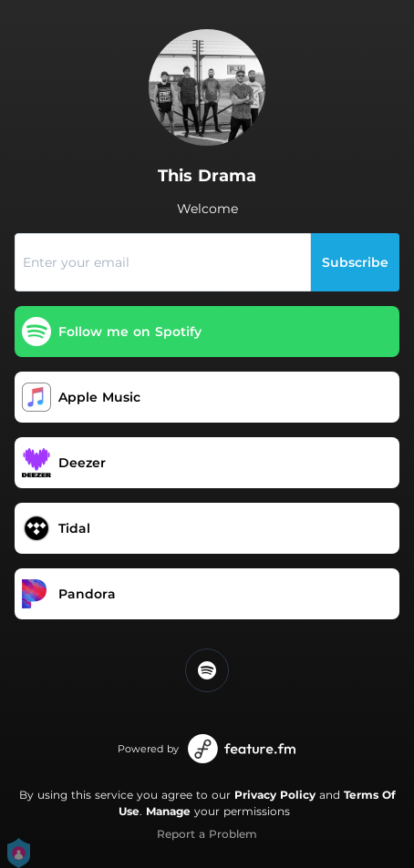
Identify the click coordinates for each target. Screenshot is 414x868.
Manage (168, 811)
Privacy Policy (275, 795)
